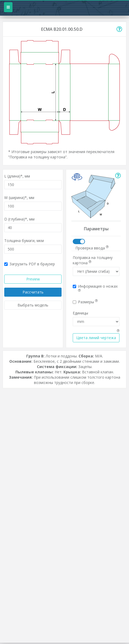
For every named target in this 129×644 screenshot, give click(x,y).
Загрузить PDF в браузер (30, 264)
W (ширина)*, (19, 198)
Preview (33, 279)
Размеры (85, 302)
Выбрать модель (33, 305)
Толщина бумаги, (24, 241)
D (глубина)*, (19, 219)
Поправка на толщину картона (93, 260)
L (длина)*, (17, 176)
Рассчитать (33, 292)
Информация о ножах (95, 288)
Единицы (80, 313)
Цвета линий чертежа (96, 338)
